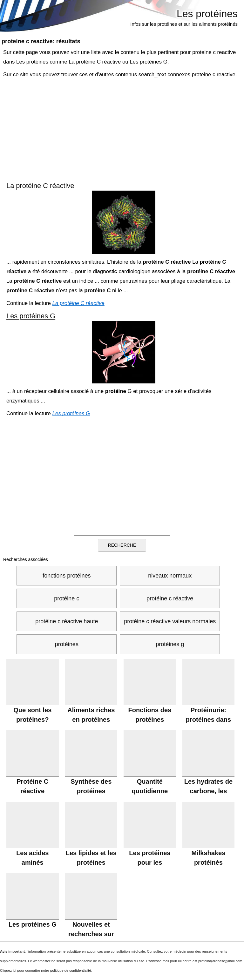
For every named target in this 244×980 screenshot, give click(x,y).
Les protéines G (31, 316)
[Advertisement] (123, 130)
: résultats (41, 41)
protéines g (170, 644)
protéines (67, 644)
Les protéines (207, 14)
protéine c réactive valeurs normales (170, 621)
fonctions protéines (67, 576)
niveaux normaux (170, 576)
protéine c (67, 598)
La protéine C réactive (40, 186)
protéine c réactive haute (67, 621)
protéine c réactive (170, 598)
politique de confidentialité (71, 970)
